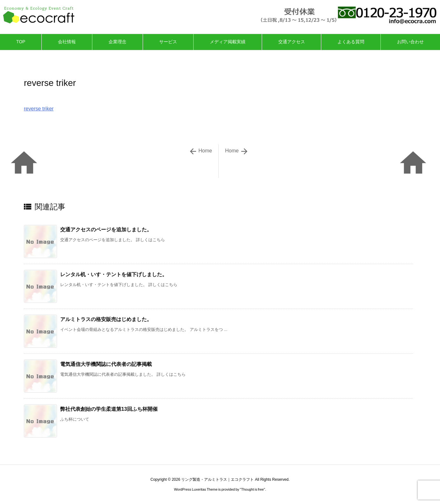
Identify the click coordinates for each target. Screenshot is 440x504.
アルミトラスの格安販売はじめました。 (106, 319)
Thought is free (252, 489)
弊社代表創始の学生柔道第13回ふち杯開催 (109, 409)
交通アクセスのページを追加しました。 (106, 230)
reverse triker (39, 109)
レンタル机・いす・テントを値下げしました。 (114, 274)
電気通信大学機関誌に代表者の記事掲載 (106, 364)
